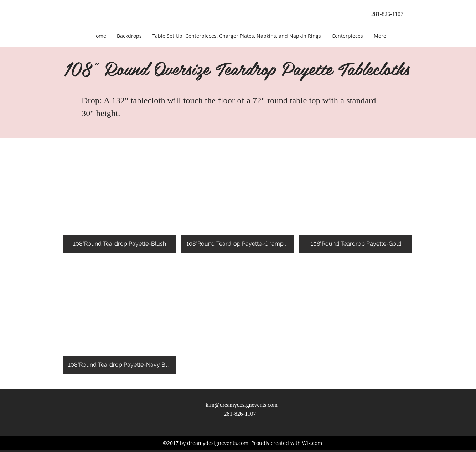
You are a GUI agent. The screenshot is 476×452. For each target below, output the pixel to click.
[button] (120, 196)
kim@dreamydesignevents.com (242, 405)
